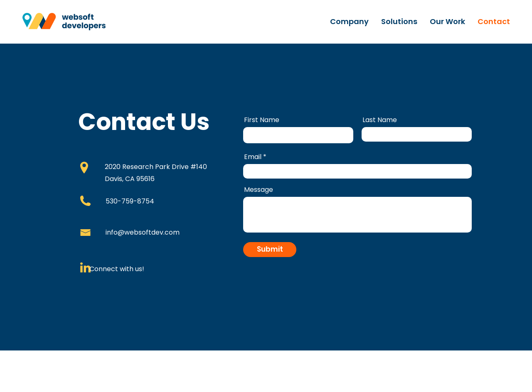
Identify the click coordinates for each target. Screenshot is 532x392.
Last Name (380, 120)
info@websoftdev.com (143, 232)
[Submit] (270, 250)
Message (259, 190)
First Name (262, 120)
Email (253, 157)
